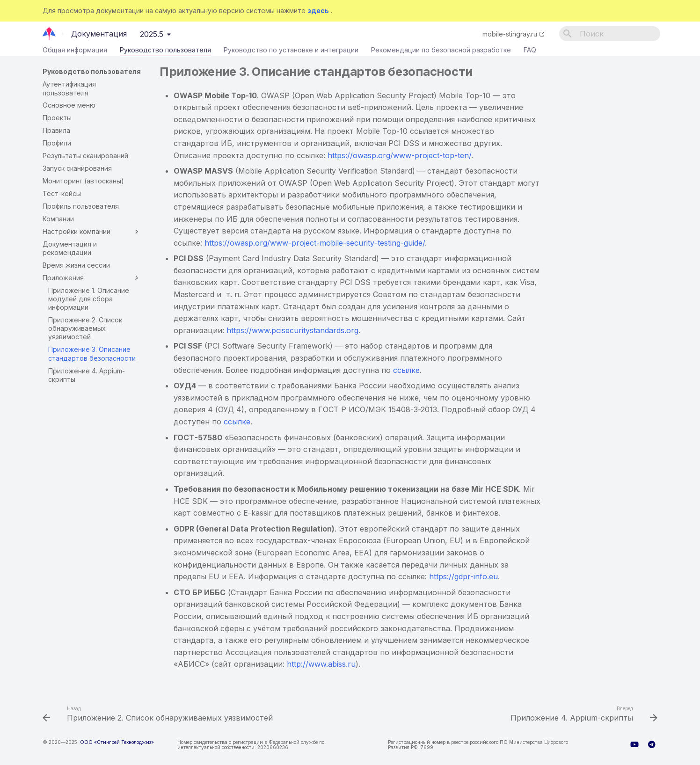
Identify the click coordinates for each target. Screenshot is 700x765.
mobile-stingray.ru (510, 34)
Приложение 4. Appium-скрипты (87, 375)
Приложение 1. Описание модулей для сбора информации (89, 299)
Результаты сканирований (85, 156)
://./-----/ (315, 243)
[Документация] (49, 34)
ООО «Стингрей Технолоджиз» (117, 742)
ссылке (406, 370)
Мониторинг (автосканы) (83, 181)
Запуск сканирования (77, 168)
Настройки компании (92, 232)
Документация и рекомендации (70, 248)
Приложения (92, 278)
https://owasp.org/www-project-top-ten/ (399, 155)
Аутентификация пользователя (69, 88)
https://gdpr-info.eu (463, 576)
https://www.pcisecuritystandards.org (292, 330)
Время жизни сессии (76, 265)
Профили (57, 143)
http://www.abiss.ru (321, 664)
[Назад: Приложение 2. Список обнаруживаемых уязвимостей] (160, 715)
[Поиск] (610, 34)
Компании (58, 219)
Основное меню (69, 105)
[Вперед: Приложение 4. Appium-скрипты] (582, 715)
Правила (56, 130)
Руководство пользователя (165, 52)
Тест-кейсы (62, 193)
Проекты (57, 118)
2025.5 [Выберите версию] (152, 34)
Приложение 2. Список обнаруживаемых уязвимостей (85, 328)
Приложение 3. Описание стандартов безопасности (92, 353)
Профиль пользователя (81, 206)
